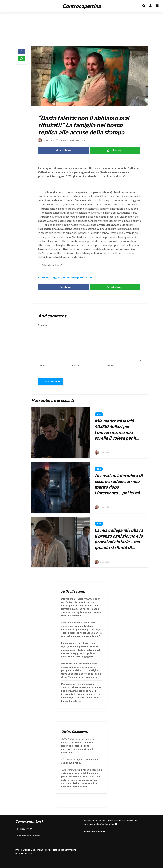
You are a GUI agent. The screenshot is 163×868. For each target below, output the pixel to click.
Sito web (111, 366)
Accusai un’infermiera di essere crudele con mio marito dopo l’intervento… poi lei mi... (119, 484)
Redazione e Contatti (29, 836)
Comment (43, 325)
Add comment (80, 140)
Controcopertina (82, 6)
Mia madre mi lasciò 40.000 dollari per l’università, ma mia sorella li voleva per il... (117, 429)
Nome (42, 366)
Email (76, 366)
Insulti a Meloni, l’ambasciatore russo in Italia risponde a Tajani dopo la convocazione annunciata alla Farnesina (78, 746)
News (99, 414)
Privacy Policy (25, 829)
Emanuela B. (47, 140)
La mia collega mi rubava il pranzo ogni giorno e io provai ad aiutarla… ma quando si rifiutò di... (119, 539)
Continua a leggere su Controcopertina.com (65, 277)
